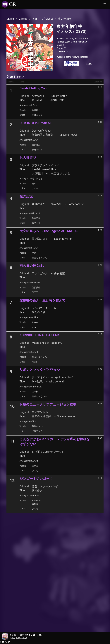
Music (10, 19)
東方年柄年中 (66, 19)
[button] (105, 4)
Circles (23, 19)
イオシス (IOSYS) (43, 19)
